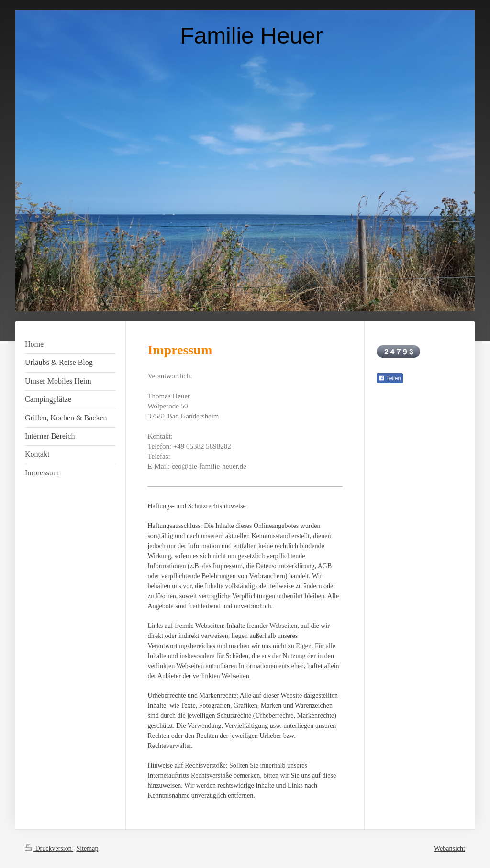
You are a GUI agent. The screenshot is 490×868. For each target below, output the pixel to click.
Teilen (390, 378)
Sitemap (88, 849)
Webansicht (450, 849)
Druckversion (49, 849)
